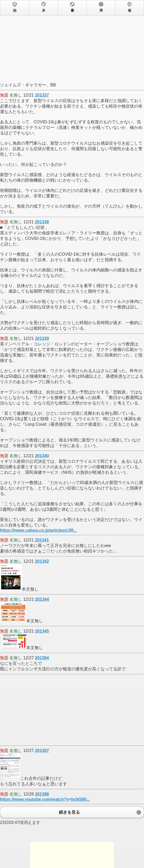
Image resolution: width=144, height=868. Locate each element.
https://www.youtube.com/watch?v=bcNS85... (45, 799)
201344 (42, 599)
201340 (42, 456)
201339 (42, 338)
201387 (42, 751)
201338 (42, 222)
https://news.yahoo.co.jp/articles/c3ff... (38, 530)
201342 (42, 561)
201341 (42, 540)
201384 (42, 658)
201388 (42, 794)
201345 (42, 631)
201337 (42, 95)
